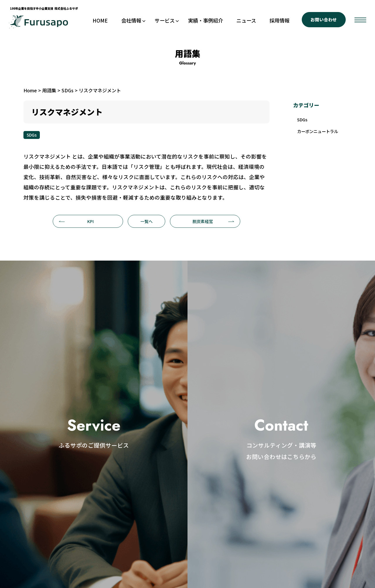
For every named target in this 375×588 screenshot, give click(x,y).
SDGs (32, 135)
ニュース (246, 20)
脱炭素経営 (213, 221)
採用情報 (279, 20)
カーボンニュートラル (321, 133)
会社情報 (131, 20)
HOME (100, 20)
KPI (76, 221)
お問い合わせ (324, 19)
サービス (165, 20)
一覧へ (146, 221)
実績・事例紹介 (206, 20)
